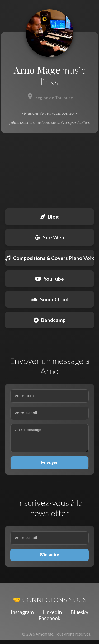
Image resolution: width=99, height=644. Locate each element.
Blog (49, 217)
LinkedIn (52, 616)
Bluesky (79, 616)
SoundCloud (50, 299)
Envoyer (49, 467)
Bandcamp (50, 320)
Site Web (50, 237)
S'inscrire (49, 559)
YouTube (49, 279)
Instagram (22, 616)
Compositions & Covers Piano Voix (50, 258)
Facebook (49, 622)
